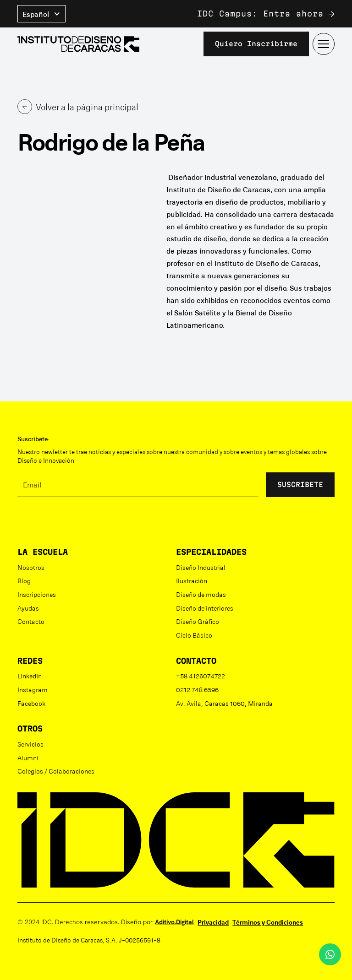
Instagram (33, 689)
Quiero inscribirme (256, 44)
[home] (78, 44)
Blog (24, 580)
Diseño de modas (201, 594)
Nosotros (31, 567)
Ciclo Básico (194, 635)
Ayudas (28, 608)
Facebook (31, 703)
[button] (41, 14)
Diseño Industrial (201, 567)
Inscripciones (37, 594)
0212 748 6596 (197, 689)
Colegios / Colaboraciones (56, 771)
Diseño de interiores (205, 608)
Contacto (31, 621)
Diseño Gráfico (198, 621)
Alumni (28, 758)
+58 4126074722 (201, 676)
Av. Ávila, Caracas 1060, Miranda (224, 703)
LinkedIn (30, 676)
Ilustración (192, 580)
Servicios (30, 744)
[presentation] (87, 522)
